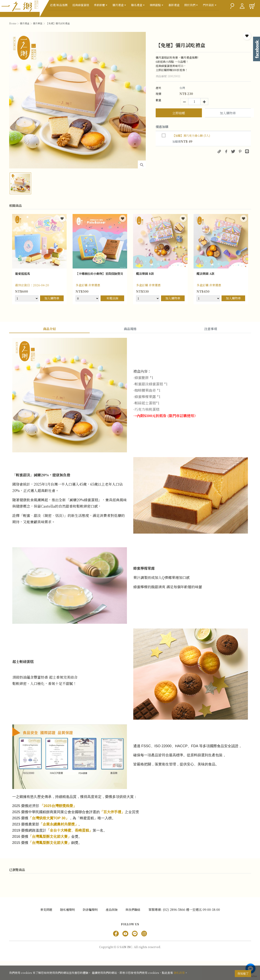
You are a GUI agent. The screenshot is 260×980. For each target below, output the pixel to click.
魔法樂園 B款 (146, 274)
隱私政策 (179, 973)
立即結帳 (179, 113)
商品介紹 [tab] (49, 329)
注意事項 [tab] (211, 329)
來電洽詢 (112, 298)
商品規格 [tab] (130, 329)
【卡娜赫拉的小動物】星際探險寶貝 (99, 276)
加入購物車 (228, 113)
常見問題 (46, 929)
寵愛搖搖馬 (24, 274)
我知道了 (243, 973)
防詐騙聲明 (90, 929)
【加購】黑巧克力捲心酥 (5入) (191, 136)
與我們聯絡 (133, 929)
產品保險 (112, 929)
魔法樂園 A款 (207, 274)
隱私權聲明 (68, 929)
